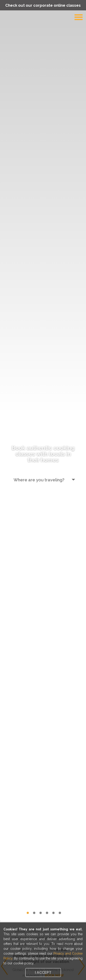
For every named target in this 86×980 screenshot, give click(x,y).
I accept (43, 973)
